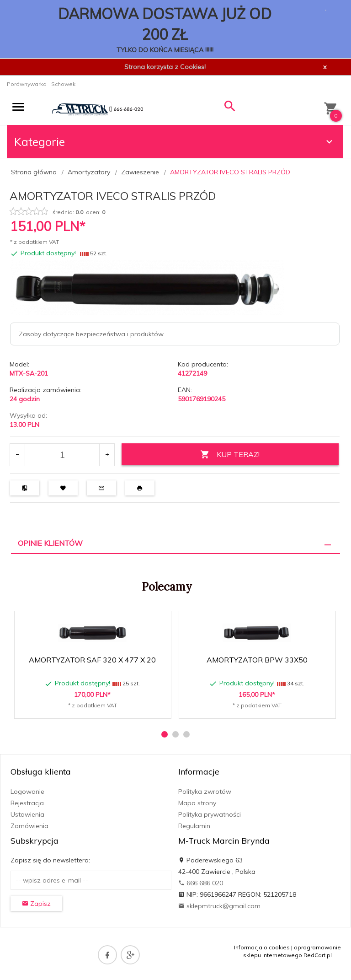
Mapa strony (197, 803)
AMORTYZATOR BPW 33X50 (257, 660)
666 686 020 (201, 883)
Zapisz (36, 904)
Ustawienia (27, 814)
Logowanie (27, 792)
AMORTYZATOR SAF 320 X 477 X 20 (92, 660)
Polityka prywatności (210, 814)
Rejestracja (27, 803)
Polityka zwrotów (205, 792)
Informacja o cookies (262, 947)
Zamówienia (29, 826)
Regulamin (194, 826)
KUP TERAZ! (230, 455)
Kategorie (175, 142)
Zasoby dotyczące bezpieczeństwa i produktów (91, 334)
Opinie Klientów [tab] (50, 543)
